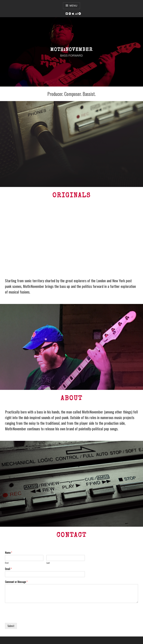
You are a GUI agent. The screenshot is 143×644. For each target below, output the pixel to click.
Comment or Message (16, 582)
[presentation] (29, 618)
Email (8, 569)
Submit (11, 626)
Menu (73, 6)
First (7, 563)
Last (48, 563)
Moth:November (71, 50)
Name (8, 553)
